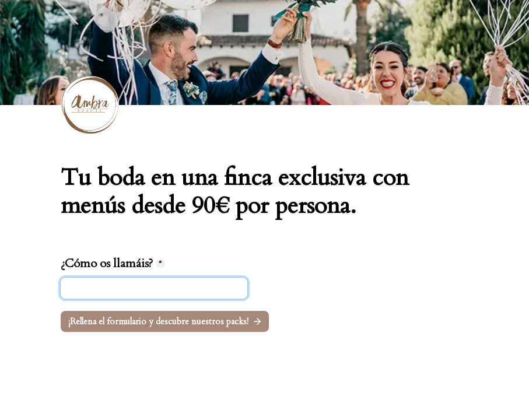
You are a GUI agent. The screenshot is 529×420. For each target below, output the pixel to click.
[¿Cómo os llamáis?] (154, 288)
